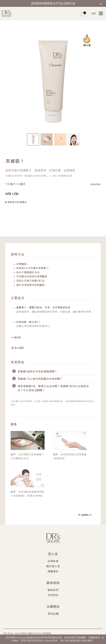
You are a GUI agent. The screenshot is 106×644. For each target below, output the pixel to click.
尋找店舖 (53, 614)
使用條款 (88, 641)
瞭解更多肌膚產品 (17, 202)
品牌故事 (53, 562)
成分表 (18, 337)
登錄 (93, 14)
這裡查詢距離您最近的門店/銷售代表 (53, 3)
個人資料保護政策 (70, 641)
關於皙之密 (53, 567)
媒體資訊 (53, 572)
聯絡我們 (53, 590)
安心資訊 (19, 348)
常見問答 (53, 596)
